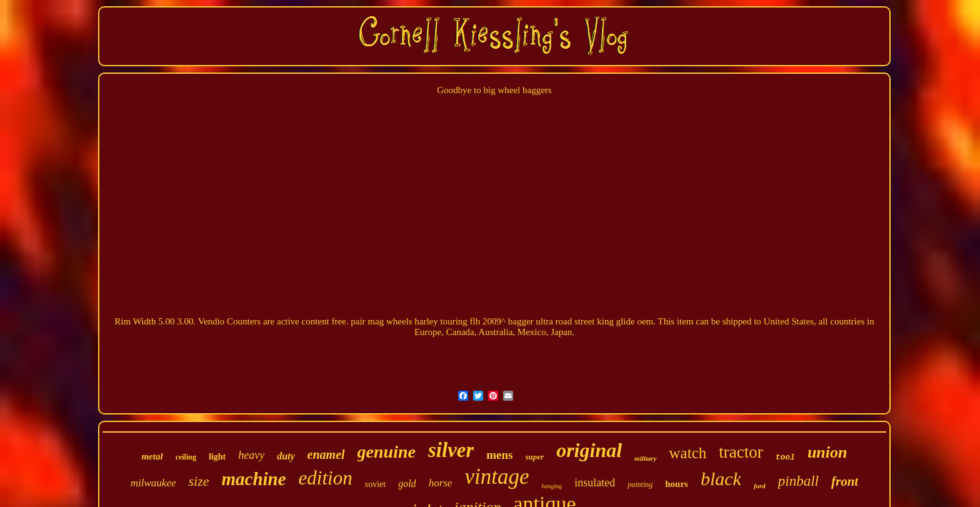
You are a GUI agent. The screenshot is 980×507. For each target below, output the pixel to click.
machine (253, 479)
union (827, 452)
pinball (798, 481)
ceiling (186, 457)
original (589, 450)
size (198, 481)
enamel (326, 454)
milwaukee (153, 483)
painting (640, 484)
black (721, 479)
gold (407, 484)
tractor (741, 452)
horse (441, 483)
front (845, 481)
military (645, 458)
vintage (497, 477)
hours (677, 484)
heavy (251, 455)
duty (286, 456)
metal (152, 456)
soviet (375, 484)
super (535, 457)
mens (499, 455)
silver (451, 450)
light (217, 457)
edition (326, 478)
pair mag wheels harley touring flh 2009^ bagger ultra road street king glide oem (502, 321)
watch (688, 453)
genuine (387, 452)
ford (760, 486)
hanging (552, 486)
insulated (595, 483)
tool (785, 457)
